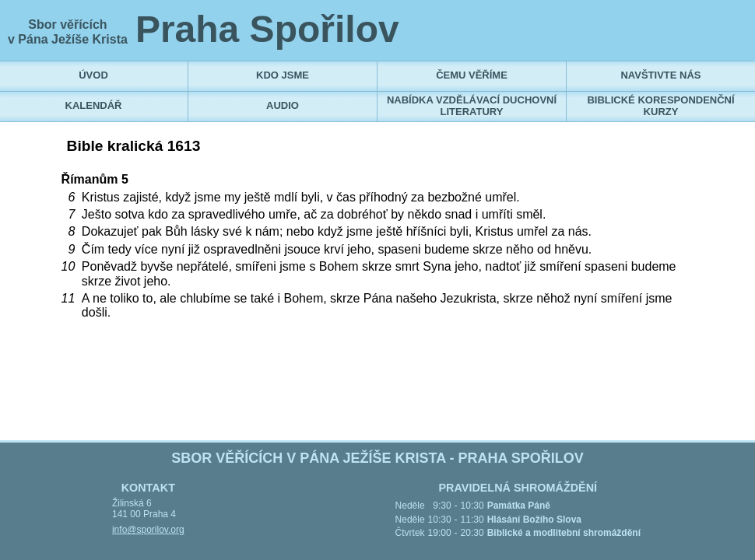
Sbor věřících (67, 24)
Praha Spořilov (267, 29)
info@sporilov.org (148, 530)
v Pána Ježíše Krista (68, 39)
